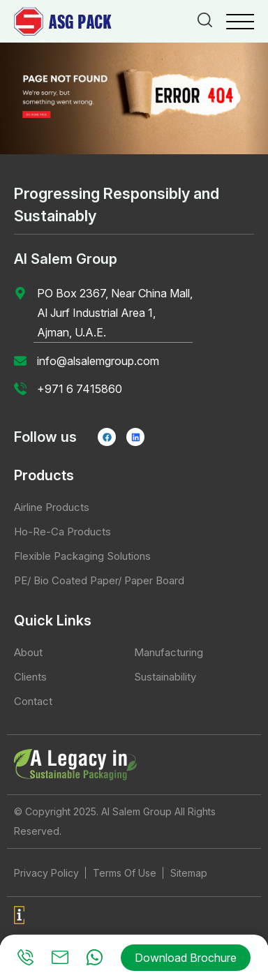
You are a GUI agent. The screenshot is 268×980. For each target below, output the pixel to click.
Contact (33, 701)
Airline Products (52, 507)
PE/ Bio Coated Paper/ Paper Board (99, 580)
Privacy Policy (46, 873)
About (28, 652)
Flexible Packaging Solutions (82, 556)
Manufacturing (169, 652)
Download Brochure (186, 958)
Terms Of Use (125, 873)
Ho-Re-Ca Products (62, 532)
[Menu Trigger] (240, 21)
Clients (30, 677)
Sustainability (165, 677)
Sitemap (189, 873)
